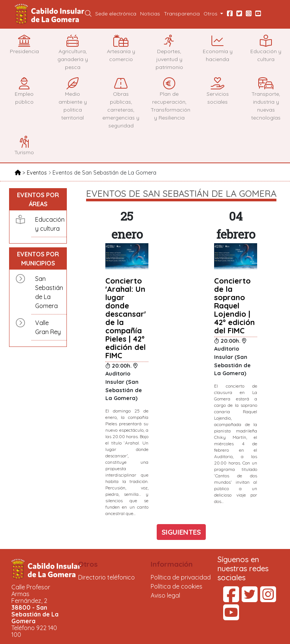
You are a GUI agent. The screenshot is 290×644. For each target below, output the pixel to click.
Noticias (150, 13)
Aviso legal (165, 595)
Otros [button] (211, 13)
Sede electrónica (116, 13)
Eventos (38, 173)
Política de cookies (177, 586)
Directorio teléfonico (106, 577)
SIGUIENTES (181, 532)
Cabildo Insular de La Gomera (51, 14)
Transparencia (182, 13)
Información (172, 564)
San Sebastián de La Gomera (49, 292)
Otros (88, 564)
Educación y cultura (49, 224)
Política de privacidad (181, 577)
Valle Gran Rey (48, 327)
